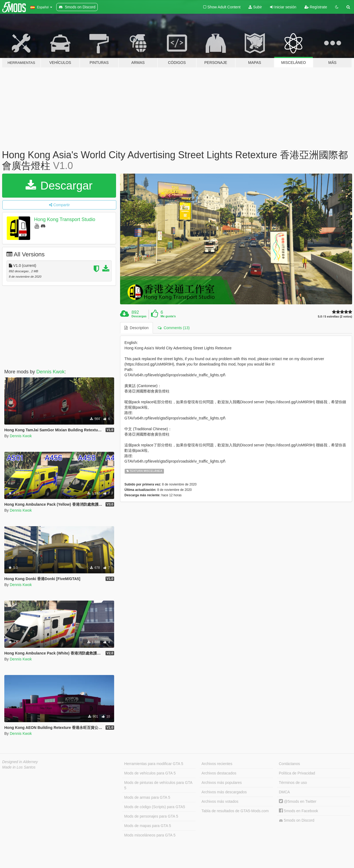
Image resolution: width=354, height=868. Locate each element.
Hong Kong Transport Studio (65, 219)
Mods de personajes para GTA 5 (151, 816)
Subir (255, 7)
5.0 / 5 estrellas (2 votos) (335, 317)
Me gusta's (168, 316)
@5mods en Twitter (298, 801)
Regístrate (316, 7)
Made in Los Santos (19, 767)
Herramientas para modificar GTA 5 (154, 764)
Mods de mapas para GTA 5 (148, 826)
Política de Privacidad (297, 773)
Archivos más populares (222, 783)
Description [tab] (136, 328)
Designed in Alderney (20, 762)
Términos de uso (293, 783)
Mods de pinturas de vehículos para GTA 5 (158, 785)
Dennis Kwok (50, 372)
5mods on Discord (297, 820)
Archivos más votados (220, 801)
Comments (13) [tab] (174, 328)
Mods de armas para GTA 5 (147, 797)
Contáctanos (290, 764)
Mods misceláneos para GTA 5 (150, 835)
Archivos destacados (219, 773)
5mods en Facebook (299, 811)
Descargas (139, 316)
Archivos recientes (217, 764)
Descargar (59, 186)
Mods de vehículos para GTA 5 (150, 773)
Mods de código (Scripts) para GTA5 (155, 807)
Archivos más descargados (224, 792)
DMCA (284, 792)
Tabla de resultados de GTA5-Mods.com (235, 811)
